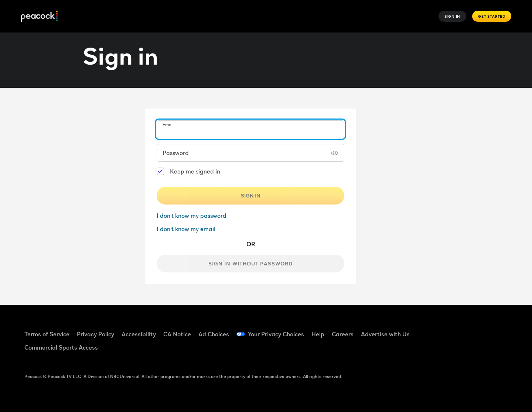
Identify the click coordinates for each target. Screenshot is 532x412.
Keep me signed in (195, 171)
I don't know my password (192, 216)
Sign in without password (251, 263)
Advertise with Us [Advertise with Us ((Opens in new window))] (385, 334)
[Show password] (335, 153)
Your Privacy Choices (276, 334)
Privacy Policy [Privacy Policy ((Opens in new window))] (96, 334)
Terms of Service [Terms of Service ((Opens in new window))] (47, 334)
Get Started (492, 16)
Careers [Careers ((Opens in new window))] (343, 334)
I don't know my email (186, 229)
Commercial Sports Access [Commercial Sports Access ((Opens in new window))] (61, 347)
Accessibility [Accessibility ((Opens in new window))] (139, 334)
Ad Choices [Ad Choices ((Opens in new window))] (214, 334)
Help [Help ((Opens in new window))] (318, 334)
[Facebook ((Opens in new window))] (438, 329)
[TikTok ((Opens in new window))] (457, 329)
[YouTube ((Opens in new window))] (477, 329)
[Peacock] (39, 16)
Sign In (453, 16)
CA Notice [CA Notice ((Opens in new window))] (177, 334)
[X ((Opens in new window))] (438, 350)
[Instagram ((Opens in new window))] (496, 329)
